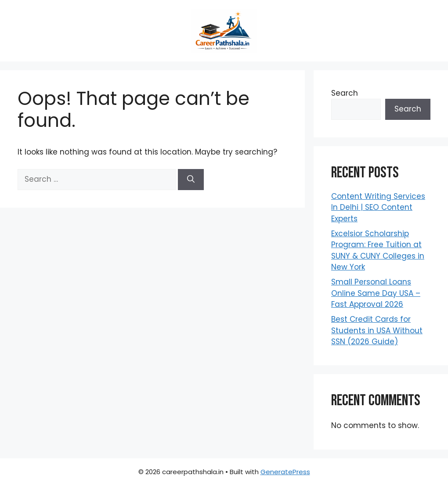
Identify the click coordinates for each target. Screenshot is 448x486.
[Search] (191, 180)
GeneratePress (285, 472)
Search (345, 93)
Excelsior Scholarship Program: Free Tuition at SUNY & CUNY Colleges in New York (378, 250)
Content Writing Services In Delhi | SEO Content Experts (378, 207)
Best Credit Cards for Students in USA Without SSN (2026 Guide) (377, 330)
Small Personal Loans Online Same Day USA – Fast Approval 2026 (376, 293)
